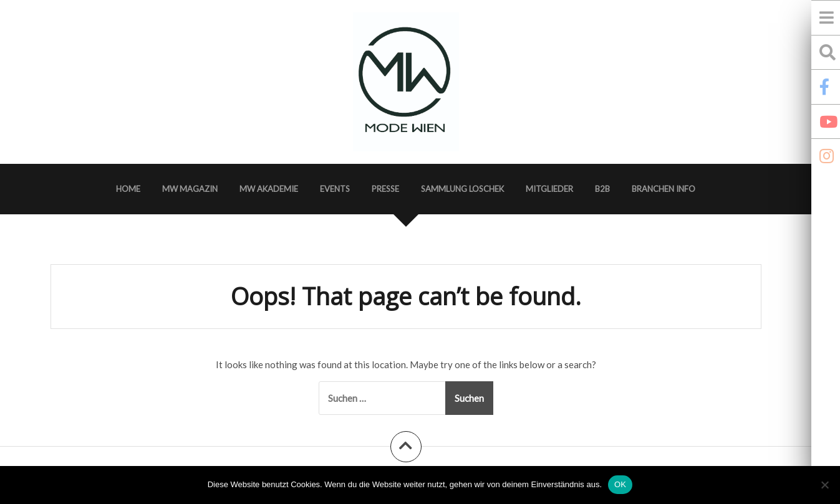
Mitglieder (549, 189)
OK (620, 484)
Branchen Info (664, 189)
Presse (385, 189)
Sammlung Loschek (462, 189)
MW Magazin (190, 189)
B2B (602, 189)
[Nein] (824, 485)
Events (335, 189)
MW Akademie (269, 189)
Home (128, 189)
